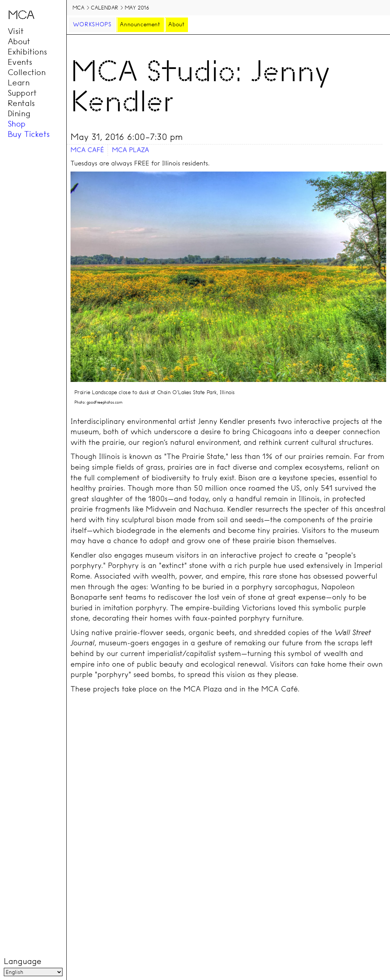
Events (20, 62)
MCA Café (87, 150)
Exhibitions (27, 52)
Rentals (21, 103)
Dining (19, 114)
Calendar (104, 8)
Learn (19, 83)
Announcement (140, 24)
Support (22, 93)
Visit (16, 31)
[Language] (33, 972)
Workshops (92, 24)
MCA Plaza (130, 150)
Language (22, 961)
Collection (27, 72)
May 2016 (137, 8)
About (19, 42)
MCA (79, 8)
